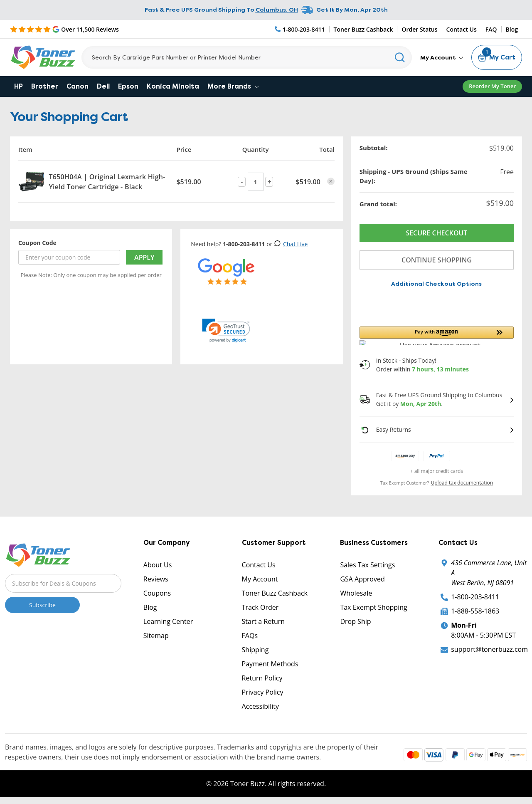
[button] (437, 336)
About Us (158, 565)
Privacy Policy (263, 692)
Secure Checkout (436, 233)
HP (18, 86)
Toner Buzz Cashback (363, 29)
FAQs (250, 636)
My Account (442, 57)
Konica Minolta (173, 86)
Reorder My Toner (492, 86)
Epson (128, 86)
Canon (78, 86)
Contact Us (462, 29)
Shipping (255, 650)
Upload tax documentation (462, 483)
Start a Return (264, 621)
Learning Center (168, 621)
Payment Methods (270, 664)
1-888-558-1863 (475, 611)
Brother (45, 86)
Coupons (157, 593)
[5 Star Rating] (64, 29)
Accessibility (260, 706)
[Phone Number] (300, 29)
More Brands (233, 86)
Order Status (419, 29)
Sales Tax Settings (367, 565)
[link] (226, 331)
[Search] (247, 57)
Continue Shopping (437, 260)
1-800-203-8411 (475, 597)
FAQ (491, 29)
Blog (512, 29)
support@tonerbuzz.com (489, 649)
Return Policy (262, 678)
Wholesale (356, 593)
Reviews (156, 579)
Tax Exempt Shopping (373, 607)
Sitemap (156, 636)
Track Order (260, 607)
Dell (103, 86)
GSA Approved (362, 579)
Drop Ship (355, 621)
